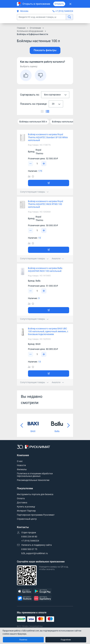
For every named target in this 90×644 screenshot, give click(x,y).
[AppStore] (25, 591)
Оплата (21, 498)
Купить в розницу (26, 507)
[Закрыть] (70, 4)
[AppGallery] (42, 598)
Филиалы (22, 469)
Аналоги (58, 259)
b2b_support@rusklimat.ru (35, 553)
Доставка (22, 503)
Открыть (59, 4)
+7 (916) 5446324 (64, 11)
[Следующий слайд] (68, 425)
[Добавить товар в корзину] (49, 183)
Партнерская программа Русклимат (36, 515)
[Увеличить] (44, 164)
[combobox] (55, 95)
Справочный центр (27, 519)
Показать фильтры (45, 50)
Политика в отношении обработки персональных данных (35, 475)
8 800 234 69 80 (29, 537)
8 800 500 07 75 (29, 549)
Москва (23, 11)
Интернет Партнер (26, 511)
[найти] (69, 17)
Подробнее (66, 640)
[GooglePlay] (42, 591)
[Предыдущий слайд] (22, 425)
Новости (21, 465)
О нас (20, 461)
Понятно (23, 640)
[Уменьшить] (31, 164)
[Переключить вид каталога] (42, 111)
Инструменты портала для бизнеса (35, 494)
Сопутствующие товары (34, 192)
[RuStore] (25, 598)
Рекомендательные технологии (33, 480)
